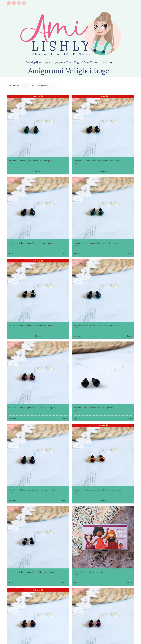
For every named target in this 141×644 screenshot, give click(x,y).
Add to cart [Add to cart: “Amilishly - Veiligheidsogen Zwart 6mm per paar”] (78, 418)
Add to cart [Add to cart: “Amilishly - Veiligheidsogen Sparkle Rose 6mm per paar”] (13, 418)
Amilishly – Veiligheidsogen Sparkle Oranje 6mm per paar (97, 490)
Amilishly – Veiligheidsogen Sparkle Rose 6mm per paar (32, 408)
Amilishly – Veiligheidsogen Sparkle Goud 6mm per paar (32, 325)
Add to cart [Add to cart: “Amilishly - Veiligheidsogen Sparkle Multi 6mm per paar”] (13, 254)
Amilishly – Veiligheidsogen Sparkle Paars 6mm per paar (32, 490)
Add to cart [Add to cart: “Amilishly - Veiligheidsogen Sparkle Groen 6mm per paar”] (78, 254)
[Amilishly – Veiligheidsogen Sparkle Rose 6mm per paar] (38, 373)
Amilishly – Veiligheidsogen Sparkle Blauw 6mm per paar (97, 325)
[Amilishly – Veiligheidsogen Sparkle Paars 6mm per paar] (38, 455)
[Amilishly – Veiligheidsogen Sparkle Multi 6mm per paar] (38, 208)
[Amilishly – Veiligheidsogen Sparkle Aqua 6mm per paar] (38, 126)
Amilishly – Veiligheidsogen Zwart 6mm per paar (94, 408)
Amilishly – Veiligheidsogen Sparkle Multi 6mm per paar (32, 243)
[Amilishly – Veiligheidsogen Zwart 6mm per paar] (103, 373)
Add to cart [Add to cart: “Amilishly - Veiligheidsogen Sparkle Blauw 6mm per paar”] (78, 336)
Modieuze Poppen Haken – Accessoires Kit (91, 572)
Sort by (14, 85)
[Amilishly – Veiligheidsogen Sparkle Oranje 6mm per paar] (103, 455)
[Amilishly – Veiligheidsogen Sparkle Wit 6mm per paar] (38, 537)
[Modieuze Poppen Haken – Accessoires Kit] (103, 537)
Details (39, 171)
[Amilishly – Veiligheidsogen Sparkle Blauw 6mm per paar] (103, 290)
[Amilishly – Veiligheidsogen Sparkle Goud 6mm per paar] (38, 290)
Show (43, 85)
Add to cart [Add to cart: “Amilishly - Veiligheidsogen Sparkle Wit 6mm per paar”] (13, 583)
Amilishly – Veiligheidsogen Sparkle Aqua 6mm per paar (32, 161)
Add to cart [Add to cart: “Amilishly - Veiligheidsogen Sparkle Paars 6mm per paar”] (13, 501)
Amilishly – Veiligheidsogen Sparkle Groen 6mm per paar (97, 243)
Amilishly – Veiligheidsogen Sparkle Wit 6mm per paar (31, 572)
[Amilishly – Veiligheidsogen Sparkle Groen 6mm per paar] (103, 208)
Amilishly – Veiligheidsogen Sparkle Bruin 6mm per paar (97, 161)
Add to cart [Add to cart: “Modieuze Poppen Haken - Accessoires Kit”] (78, 583)
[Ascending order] (33, 85)
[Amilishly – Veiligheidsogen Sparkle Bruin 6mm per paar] (103, 126)
